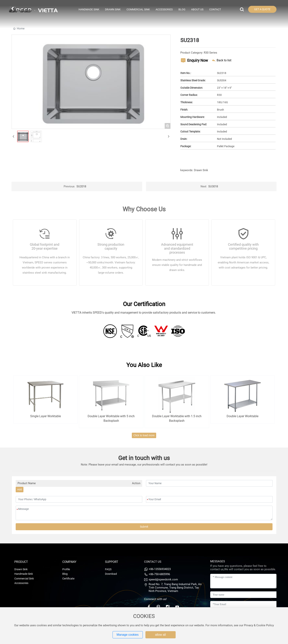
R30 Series (210, 53)
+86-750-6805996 (159, 574)
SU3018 (213, 186)
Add (20, 489)
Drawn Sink (201, 170)
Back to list (224, 60)
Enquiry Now (198, 60)
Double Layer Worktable (242, 416)
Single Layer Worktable (46, 416)
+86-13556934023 (160, 569)
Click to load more (144, 435)
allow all (160, 635)
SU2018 (81, 186)
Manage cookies (128, 635)
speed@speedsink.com (163, 579)
